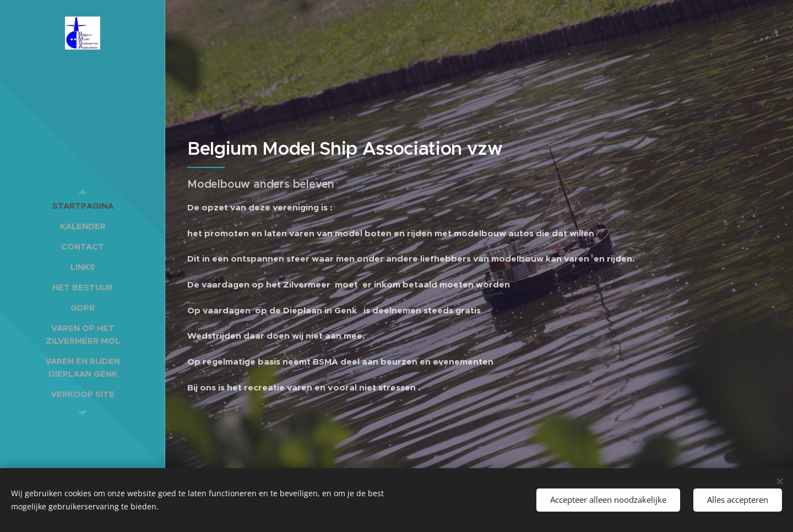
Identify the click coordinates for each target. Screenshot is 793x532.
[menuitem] (83, 206)
